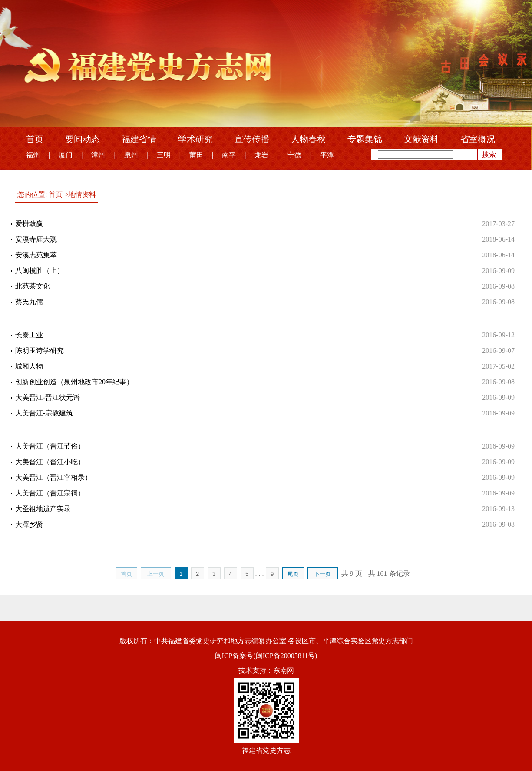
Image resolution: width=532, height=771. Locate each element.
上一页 (156, 574)
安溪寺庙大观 (36, 239)
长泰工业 (29, 335)
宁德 (294, 155)
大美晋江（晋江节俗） (50, 446)
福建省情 (139, 139)
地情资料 (82, 194)
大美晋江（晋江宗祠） (50, 493)
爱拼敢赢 (29, 224)
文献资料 (421, 139)
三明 (164, 155)
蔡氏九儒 (29, 302)
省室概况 (478, 139)
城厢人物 (29, 366)
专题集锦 (365, 139)
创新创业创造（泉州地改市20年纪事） (74, 382)
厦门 (66, 155)
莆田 (196, 155)
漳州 (98, 155)
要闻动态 (83, 139)
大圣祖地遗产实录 (43, 509)
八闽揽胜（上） (40, 271)
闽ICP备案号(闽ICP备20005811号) (266, 656)
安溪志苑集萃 (36, 255)
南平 (229, 155)
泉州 (131, 155)
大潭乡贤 (29, 524)
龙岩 (261, 155)
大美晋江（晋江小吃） (50, 462)
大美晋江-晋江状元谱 (48, 397)
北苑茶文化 (33, 286)
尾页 (293, 574)
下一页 (322, 574)
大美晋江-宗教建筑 (44, 413)
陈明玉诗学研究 (40, 351)
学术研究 (195, 139)
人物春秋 (308, 139)
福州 (33, 155)
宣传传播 (252, 139)
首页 (35, 139)
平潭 (327, 155)
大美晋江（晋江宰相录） (53, 477)
